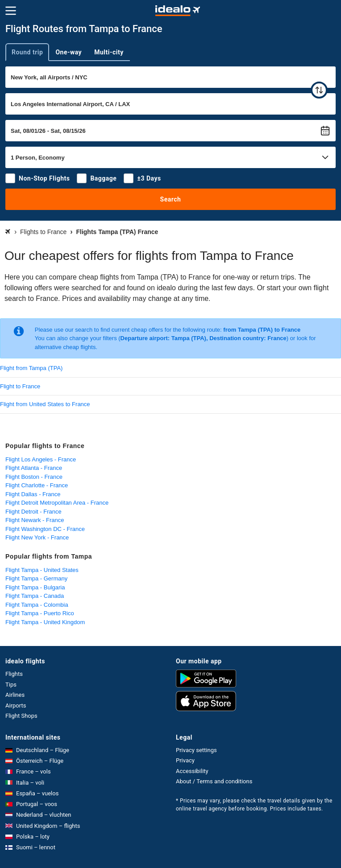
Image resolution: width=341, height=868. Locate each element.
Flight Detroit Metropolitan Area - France (57, 503)
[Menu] (11, 11)
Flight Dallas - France (33, 494)
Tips (11, 685)
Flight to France (20, 386)
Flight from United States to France (45, 404)
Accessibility (192, 771)
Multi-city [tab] (109, 52)
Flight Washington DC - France (45, 529)
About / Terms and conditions (214, 781)
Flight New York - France (37, 537)
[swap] (319, 90)
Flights (14, 674)
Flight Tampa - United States (42, 570)
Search (171, 199)
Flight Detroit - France (33, 512)
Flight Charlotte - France (37, 485)
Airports (16, 706)
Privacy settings (196, 750)
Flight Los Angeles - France (41, 459)
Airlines (15, 695)
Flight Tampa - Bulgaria (35, 587)
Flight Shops (21, 716)
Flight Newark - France (35, 520)
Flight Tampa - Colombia (37, 605)
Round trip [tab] (27, 52)
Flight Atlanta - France (34, 468)
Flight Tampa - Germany (36, 578)
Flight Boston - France (34, 477)
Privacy (185, 760)
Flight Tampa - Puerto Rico (40, 613)
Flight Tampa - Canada (35, 596)
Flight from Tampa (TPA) (31, 368)
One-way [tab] (69, 52)
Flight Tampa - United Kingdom (45, 622)
